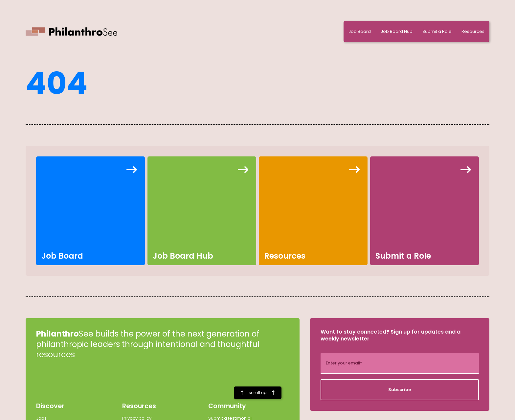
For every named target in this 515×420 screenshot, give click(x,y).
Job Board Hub (397, 31)
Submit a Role (437, 31)
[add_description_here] (400, 363)
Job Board (360, 31)
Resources (473, 31)
